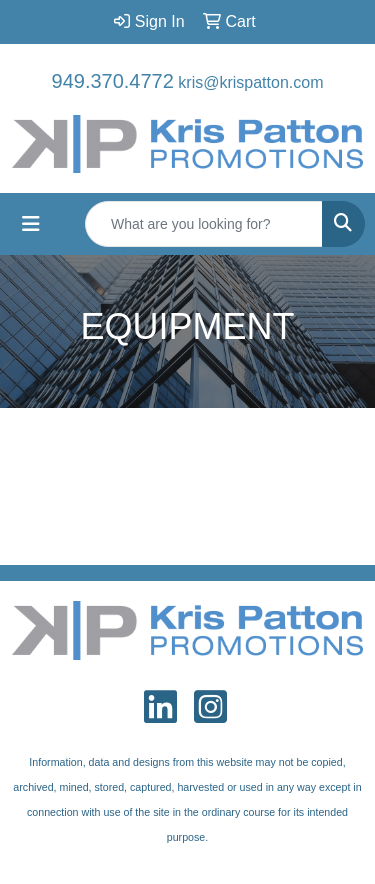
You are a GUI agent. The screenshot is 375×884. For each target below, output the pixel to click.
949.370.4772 (113, 81)
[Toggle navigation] (31, 224)
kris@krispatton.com (250, 82)
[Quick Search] (204, 224)
